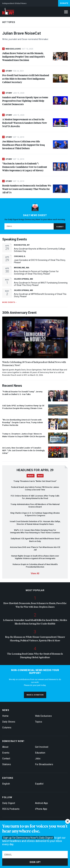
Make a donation (35, 695)
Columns (7, 728)
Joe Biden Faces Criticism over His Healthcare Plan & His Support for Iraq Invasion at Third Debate (23, 145)
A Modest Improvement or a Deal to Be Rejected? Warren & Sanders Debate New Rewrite (25, 123)
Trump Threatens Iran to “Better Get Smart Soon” (35, 481)
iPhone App (41, 809)
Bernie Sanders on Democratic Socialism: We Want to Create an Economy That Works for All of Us (27, 189)
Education (40, 753)
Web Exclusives (43, 716)
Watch (31, 476)
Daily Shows (9, 722)
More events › (9, 302)
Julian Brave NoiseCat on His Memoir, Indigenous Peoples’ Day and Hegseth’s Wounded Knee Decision (23, 57)
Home (5, 716)
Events (6, 753)
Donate (64, 3)
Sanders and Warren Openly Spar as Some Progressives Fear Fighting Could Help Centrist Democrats (25, 101)
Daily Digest (9, 803)
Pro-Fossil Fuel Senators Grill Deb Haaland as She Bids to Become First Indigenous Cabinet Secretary (26, 79)
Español (39, 784)
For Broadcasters (44, 764)
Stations (7, 764)
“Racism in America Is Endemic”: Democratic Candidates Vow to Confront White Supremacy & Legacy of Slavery (25, 167)
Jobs (38, 759)
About (5, 747)
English (6, 784)
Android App (41, 803)
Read (40, 476)
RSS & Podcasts (11, 809)
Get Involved (42, 747)
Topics (39, 722)
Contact (6, 759)
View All (35, 573)
